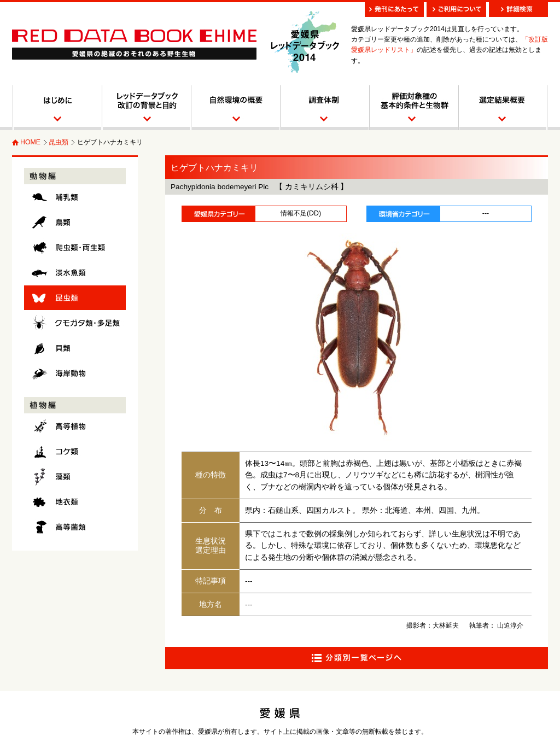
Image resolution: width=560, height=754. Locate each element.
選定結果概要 (503, 108)
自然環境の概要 (235, 108)
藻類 (75, 477)
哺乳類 (75, 197)
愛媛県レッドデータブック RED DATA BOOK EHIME (134, 45)
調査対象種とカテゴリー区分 (413, 108)
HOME (30, 142)
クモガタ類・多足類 (75, 323)
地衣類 (75, 502)
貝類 (75, 348)
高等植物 (75, 426)
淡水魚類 (75, 273)
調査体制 (324, 108)
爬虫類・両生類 (75, 247)
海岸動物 (75, 373)
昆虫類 (59, 142)
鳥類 (75, 222)
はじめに (57, 108)
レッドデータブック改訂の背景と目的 (146, 108)
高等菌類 (75, 527)
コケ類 (75, 451)
